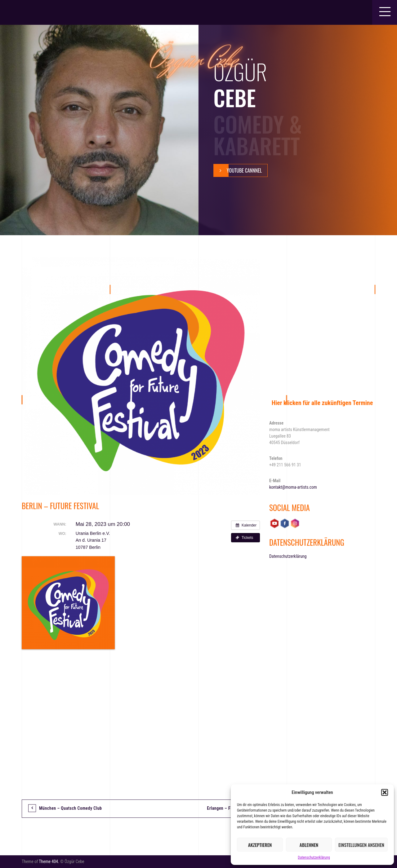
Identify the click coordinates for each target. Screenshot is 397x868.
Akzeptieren (260, 845)
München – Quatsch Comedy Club (71, 808)
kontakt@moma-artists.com (293, 487)
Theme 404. (49, 861)
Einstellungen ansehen (361, 845)
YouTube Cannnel (238, 170)
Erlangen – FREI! (222, 808)
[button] (385, 792)
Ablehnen (309, 845)
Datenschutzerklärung (314, 857)
